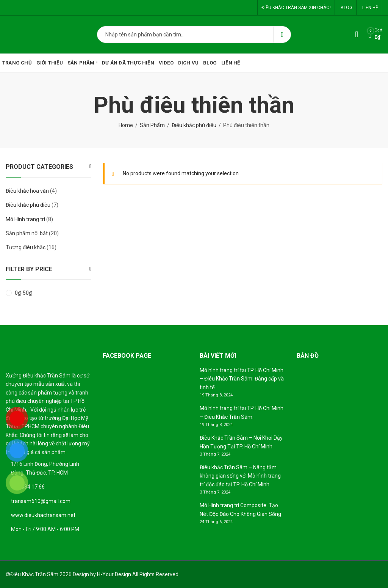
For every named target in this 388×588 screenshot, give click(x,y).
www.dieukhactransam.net (43, 515)
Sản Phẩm (152, 125)
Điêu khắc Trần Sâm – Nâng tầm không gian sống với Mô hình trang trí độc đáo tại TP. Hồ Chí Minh (240, 476)
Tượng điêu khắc (26, 247)
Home (126, 125)
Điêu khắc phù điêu (194, 125)
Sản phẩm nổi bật (27, 233)
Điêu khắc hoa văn (27, 191)
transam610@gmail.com (41, 501)
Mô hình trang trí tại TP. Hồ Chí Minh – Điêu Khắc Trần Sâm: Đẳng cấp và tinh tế (242, 379)
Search (282, 35)
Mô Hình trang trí (25, 219)
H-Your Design (114, 574)
